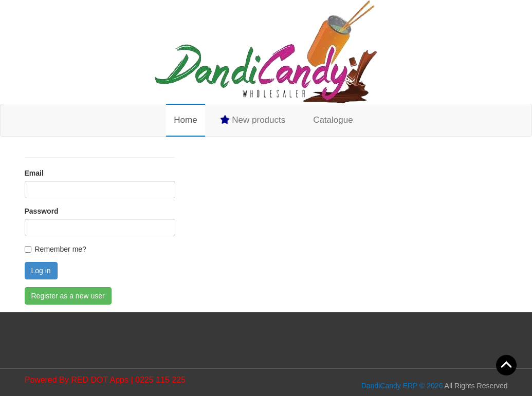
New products (252, 119)
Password (42, 211)
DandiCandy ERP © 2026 (402, 386)
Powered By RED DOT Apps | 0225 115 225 (105, 380)
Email (34, 173)
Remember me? (61, 249)
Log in (41, 271)
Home (185, 120)
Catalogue (333, 120)
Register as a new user (68, 296)
